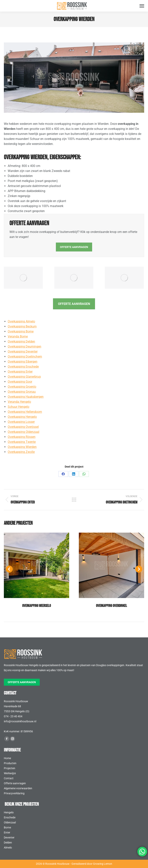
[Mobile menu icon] (142, 6)
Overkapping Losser (21, 422)
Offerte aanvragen (15, 783)
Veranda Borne (18, 336)
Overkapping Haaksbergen (26, 397)
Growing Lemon (103, 864)
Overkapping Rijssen (22, 437)
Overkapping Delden (21, 341)
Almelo (8, 848)
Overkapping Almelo (21, 321)
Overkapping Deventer (23, 352)
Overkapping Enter (20, 372)
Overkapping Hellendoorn (25, 412)
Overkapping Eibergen (23, 362)
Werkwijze (10, 773)
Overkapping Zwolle (21, 452)
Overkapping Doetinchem (25, 357)
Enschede (10, 817)
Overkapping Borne (21, 331)
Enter (7, 832)
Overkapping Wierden (22, 447)
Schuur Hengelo (18, 407)
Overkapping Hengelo (22, 417)
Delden (8, 843)
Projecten (10, 768)
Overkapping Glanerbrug (24, 377)
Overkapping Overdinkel (111, 606)
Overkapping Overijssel (23, 427)
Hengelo (9, 812)
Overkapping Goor (20, 382)
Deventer (9, 838)
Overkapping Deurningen (24, 346)
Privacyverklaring (14, 793)
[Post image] (37, 565)
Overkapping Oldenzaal (24, 432)
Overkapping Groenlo (22, 387)
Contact (9, 778)
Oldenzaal (10, 822)
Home (7, 758)
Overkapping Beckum (22, 326)
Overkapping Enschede (23, 367)
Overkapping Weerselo (37, 606)
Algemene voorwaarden (18, 788)
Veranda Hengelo (19, 402)
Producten (10, 763)
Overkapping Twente (22, 442)
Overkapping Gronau (22, 392)
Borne (7, 827)
